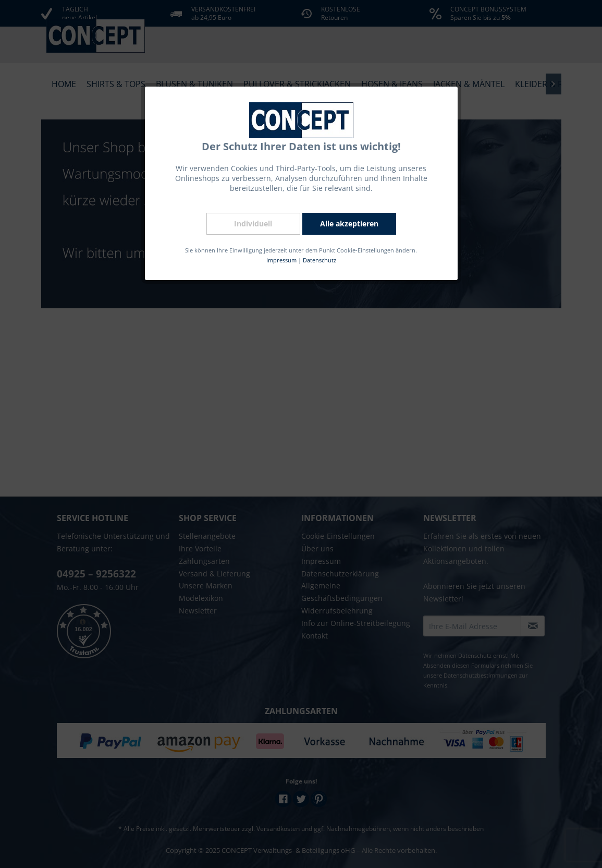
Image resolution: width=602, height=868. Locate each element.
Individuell (253, 223)
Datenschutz (318, 259)
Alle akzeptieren (347, 223)
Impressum (281, 259)
